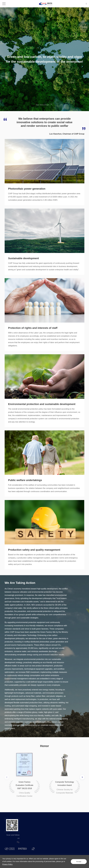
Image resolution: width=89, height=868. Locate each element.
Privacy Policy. (8, 864)
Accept (79, 861)
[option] (24, 774)
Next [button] (82, 777)
